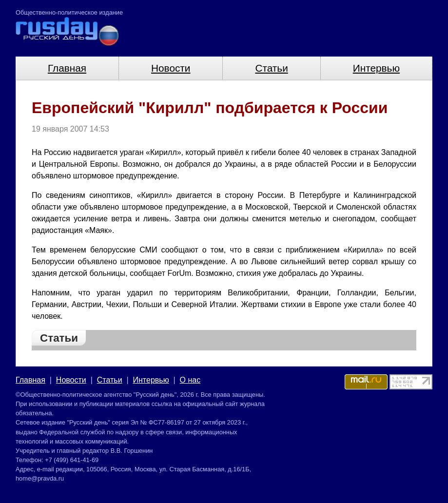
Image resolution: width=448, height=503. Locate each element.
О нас (190, 380)
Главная (67, 68)
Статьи (271, 68)
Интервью (376, 68)
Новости (171, 68)
